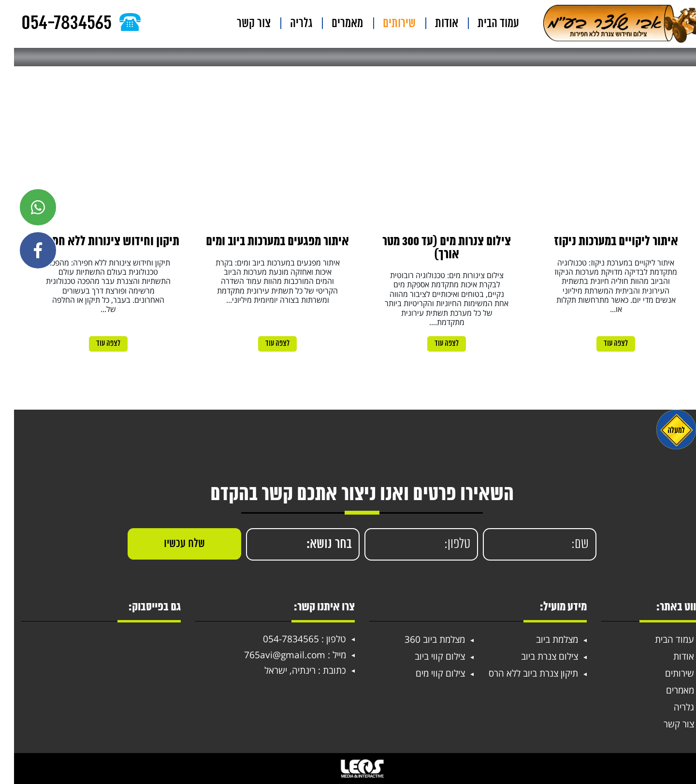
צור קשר (293, 24)
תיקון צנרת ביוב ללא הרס (519, 673)
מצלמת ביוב (543, 639)
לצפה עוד (602, 344)
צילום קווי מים (426, 673)
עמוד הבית (489, 24)
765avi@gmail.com (271, 655)
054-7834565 (277, 639)
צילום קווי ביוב (426, 656)
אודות (447, 24)
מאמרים (367, 24)
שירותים (409, 24)
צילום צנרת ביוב (536, 656)
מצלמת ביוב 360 (421, 639)
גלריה (331, 24)
